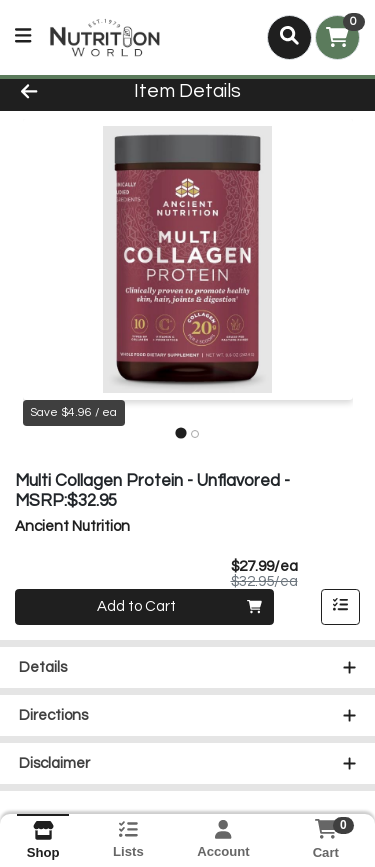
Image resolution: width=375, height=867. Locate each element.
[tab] (180, 433)
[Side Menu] (23, 37)
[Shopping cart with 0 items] (337, 37)
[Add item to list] (341, 607)
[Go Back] (58, 92)
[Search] (289, 37)
